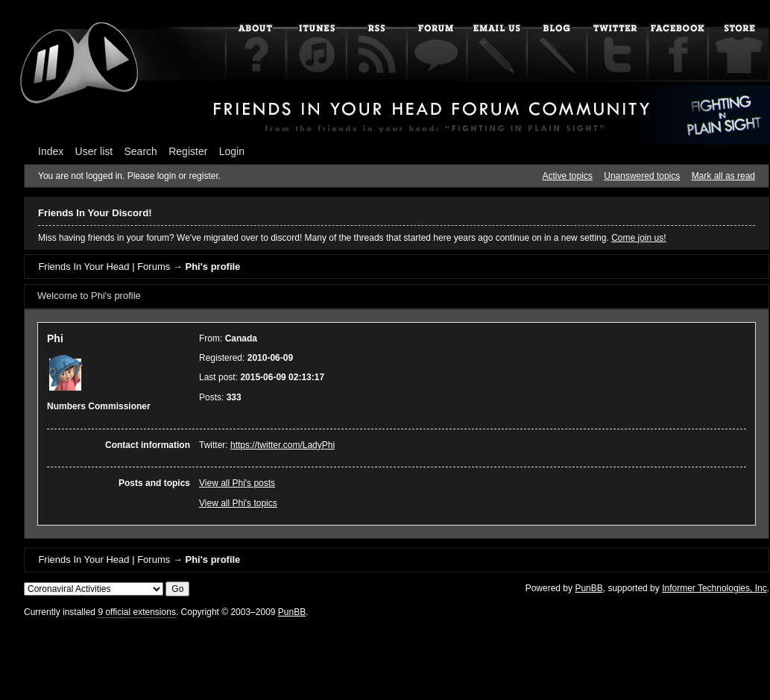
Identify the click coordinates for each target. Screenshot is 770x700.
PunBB (588, 588)
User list (94, 151)
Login (232, 151)
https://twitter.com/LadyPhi (283, 445)
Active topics (568, 176)
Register (188, 151)
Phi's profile (212, 267)
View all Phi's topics (238, 503)
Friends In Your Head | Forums (104, 267)
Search (141, 151)
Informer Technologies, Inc (714, 588)
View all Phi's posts (237, 483)
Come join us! (638, 238)
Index (51, 151)
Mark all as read (723, 176)
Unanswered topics (642, 176)
